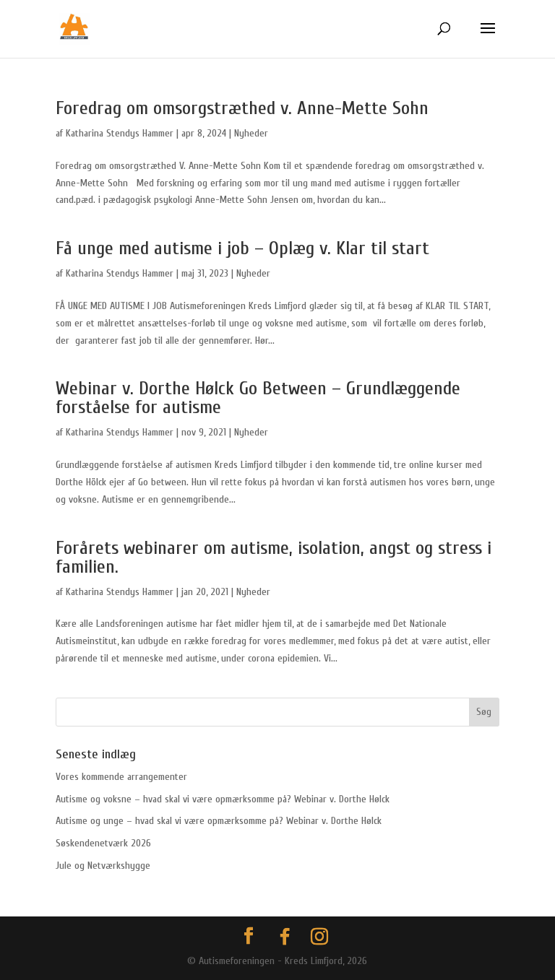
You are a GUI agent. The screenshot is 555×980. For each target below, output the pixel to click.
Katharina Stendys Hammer (120, 133)
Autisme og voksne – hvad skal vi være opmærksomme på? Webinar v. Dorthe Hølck (223, 799)
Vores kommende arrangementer (121, 777)
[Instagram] (319, 937)
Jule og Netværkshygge (103, 866)
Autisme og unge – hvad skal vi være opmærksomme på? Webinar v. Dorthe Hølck (219, 821)
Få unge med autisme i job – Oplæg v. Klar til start (242, 248)
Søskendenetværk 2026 (103, 843)
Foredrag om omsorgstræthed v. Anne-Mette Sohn (242, 108)
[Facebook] (285, 937)
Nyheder (251, 133)
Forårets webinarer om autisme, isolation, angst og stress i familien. (274, 558)
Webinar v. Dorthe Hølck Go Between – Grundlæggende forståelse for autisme (258, 398)
